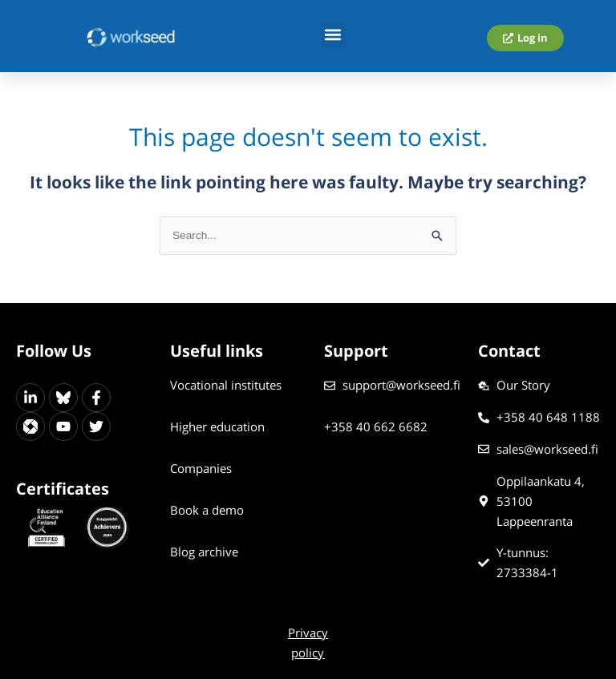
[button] (333, 35)
